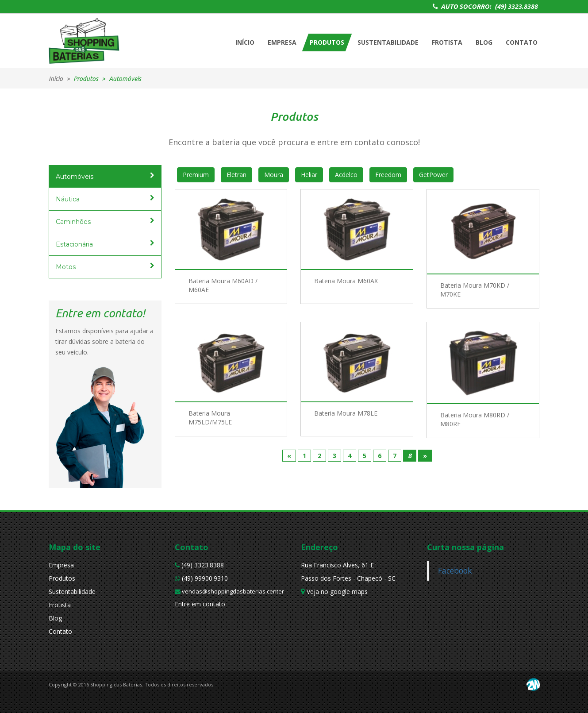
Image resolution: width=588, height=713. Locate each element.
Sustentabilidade (72, 592)
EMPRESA (282, 42)
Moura (274, 175)
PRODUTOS (327, 42)
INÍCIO (245, 42)
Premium (196, 175)
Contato (60, 631)
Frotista (60, 605)
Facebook (455, 570)
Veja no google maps (334, 592)
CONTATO (522, 42)
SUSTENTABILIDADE (388, 42)
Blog (55, 618)
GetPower (433, 175)
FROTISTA (447, 42)
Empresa (61, 565)
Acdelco (346, 175)
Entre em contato (200, 604)
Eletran (236, 175)
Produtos (62, 578)
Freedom (388, 175)
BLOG (484, 42)
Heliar (309, 175)
